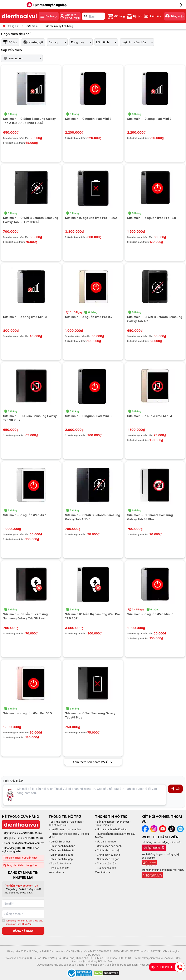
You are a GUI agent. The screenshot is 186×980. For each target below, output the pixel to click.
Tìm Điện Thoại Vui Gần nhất (20, 858)
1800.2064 (35, 833)
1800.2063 (36, 838)
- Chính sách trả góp (61, 859)
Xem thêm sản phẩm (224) (93, 762)
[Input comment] (85, 795)
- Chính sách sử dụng (61, 855)
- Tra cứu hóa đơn (59, 868)
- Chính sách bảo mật (61, 850)
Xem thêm (57, 873)
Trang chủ (13, 26)
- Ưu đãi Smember (59, 842)
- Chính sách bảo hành (62, 846)
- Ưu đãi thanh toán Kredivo (65, 830)
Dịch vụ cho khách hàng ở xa (20, 865)
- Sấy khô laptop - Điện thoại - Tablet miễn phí (66, 824)
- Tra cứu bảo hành (60, 864)
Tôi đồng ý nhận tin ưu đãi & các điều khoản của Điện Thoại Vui (24, 923)
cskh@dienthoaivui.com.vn (28, 843)
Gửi (175, 789)
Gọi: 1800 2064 (168, 967)
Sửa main (32, 26)
